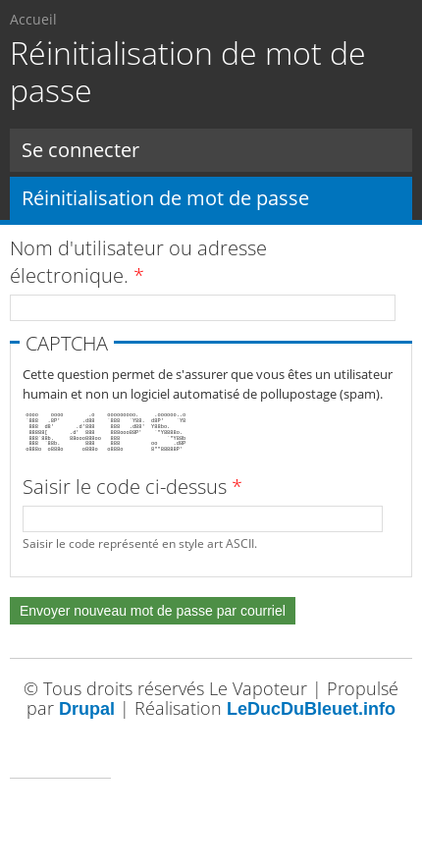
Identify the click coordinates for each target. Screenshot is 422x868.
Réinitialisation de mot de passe (217, 198)
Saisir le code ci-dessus (132, 487)
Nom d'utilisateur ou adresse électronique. (138, 262)
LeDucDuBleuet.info (311, 709)
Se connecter (80, 150)
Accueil (33, 19)
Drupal (87, 709)
